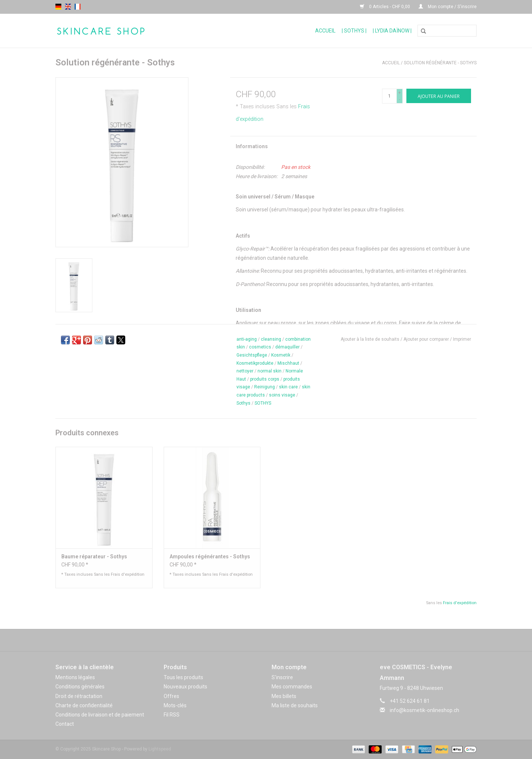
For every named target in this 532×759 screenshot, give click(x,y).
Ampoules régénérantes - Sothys (210, 557)
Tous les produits (183, 677)
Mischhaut (288, 363)
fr (78, 7)
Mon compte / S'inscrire (448, 7)
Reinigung (265, 387)
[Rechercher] (447, 31)
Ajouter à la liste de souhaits (371, 339)
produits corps (265, 379)
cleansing (271, 339)
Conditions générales (80, 687)
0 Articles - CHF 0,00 (386, 7)
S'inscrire (282, 677)
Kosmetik (281, 355)
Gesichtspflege (252, 355)
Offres (171, 696)
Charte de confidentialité (84, 705)
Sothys (243, 403)
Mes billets (284, 696)
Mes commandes (292, 687)
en (68, 7)
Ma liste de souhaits (295, 705)
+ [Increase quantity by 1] (400, 93)
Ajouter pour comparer (427, 339)
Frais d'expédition (128, 574)
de (58, 7)
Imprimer (462, 339)
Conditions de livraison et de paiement (100, 715)
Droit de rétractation (79, 696)
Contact (65, 724)
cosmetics (260, 347)
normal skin (270, 371)
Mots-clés (175, 705)
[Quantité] (389, 96)
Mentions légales (75, 677)
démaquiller (287, 347)
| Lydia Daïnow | (392, 31)
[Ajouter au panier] (439, 96)
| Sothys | (354, 31)
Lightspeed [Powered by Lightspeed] (160, 749)
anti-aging (247, 339)
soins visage (282, 395)
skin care (288, 387)
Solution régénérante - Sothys (440, 63)
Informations (252, 146)
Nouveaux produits (185, 687)
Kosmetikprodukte (255, 363)
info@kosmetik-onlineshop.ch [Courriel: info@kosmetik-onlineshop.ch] (424, 710)
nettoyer (245, 371)
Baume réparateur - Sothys (94, 557)
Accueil (325, 31)
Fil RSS (172, 715)
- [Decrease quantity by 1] (400, 99)
